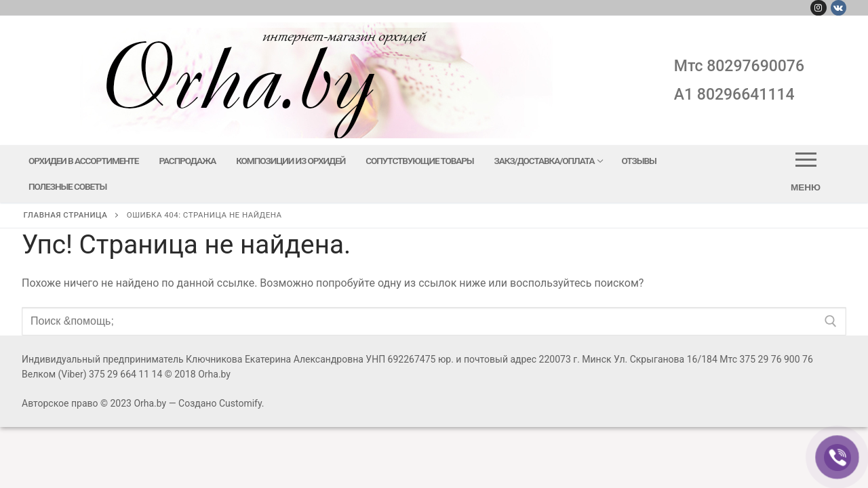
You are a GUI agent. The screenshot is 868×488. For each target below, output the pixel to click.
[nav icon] (806, 174)
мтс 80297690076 (739, 66)
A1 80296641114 (734, 95)
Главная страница (66, 215)
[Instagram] (818, 8)
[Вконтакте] (839, 8)
